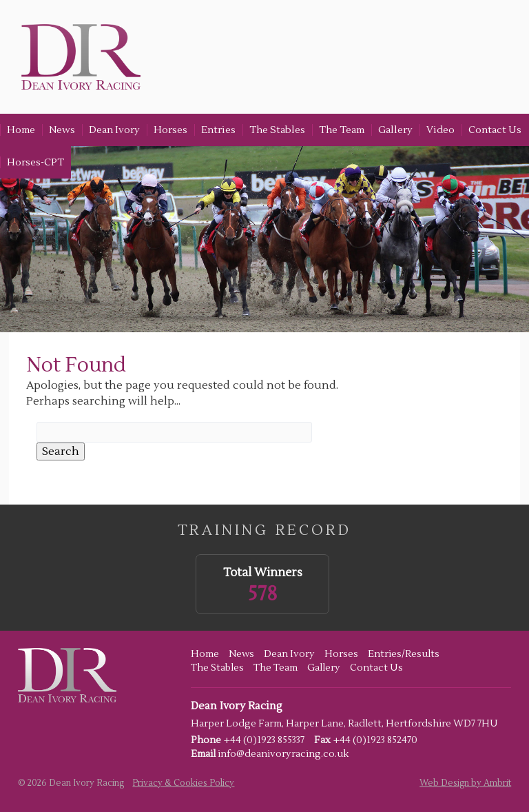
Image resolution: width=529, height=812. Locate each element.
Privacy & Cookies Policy (183, 783)
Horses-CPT (35, 162)
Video (440, 130)
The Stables (277, 130)
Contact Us (495, 130)
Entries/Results (404, 654)
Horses (170, 130)
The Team (342, 130)
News (62, 130)
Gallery (395, 130)
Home (21, 130)
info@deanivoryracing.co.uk (283, 754)
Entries (218, 130)
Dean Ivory (114, 130)
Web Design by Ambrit (465, 783)
